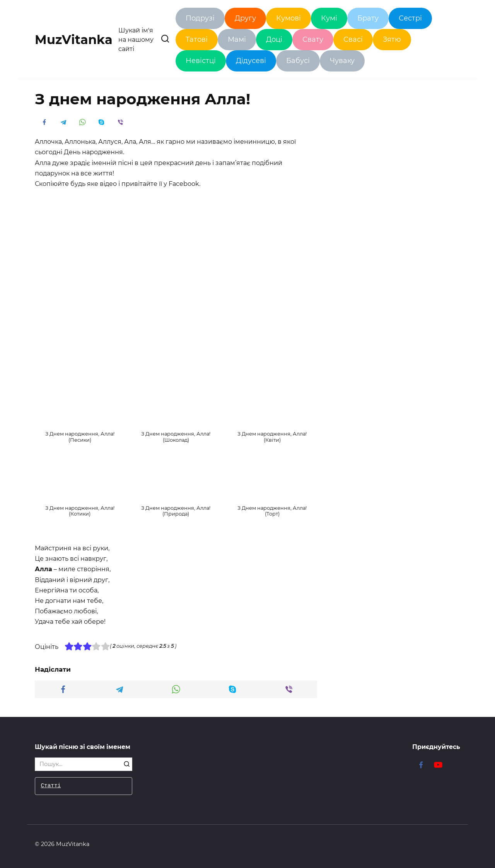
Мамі (237, 39)
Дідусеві (251, 61)
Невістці (201, 61)
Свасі (353, 39)
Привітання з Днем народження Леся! (303, 780)
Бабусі (298, 61)
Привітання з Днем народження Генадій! (413, 780)
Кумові (288, 18)
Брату (368, 18)
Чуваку (342, 61)
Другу (245, 18)
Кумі (329, 18)
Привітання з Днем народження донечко (192, 780)
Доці (274, 39)
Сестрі (410, 18)
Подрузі (200, 18)
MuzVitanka (74, 40)
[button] (80, 414)
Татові (197, 39)
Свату (313, 39)
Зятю (392, 39)
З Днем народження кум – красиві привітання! (82, 780)
